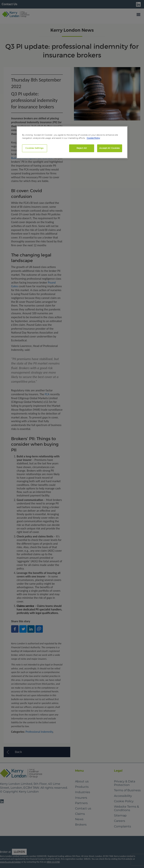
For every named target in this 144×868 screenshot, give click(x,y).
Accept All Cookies (109, 148)
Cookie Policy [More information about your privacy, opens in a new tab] (93, 138)
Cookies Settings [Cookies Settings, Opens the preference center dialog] (34, 148)
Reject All (82, 148)
